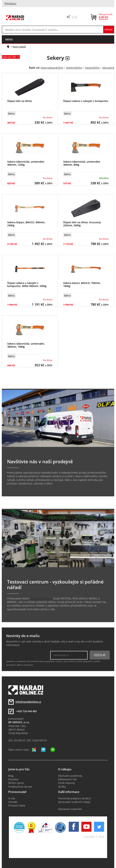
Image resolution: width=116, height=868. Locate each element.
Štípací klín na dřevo (20, 101)
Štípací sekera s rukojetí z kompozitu (86, 101)
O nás (12, 798)
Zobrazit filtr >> (11, 57)
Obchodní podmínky (70, 776)
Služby (62, 787)
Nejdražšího (92, 68)
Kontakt (13, 802)
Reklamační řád (67, 779)
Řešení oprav (16, 783)
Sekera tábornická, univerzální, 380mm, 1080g (26, 345)
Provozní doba (17, 806)
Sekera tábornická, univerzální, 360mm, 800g (82, 163)
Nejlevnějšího (74, 68)
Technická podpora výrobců (75, 798)
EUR (75, 17)
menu (9, 39)
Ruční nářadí (19, 47)
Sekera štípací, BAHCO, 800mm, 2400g (26, 224)
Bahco (11, 114)
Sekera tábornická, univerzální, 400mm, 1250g (26, 163)
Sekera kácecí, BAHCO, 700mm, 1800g (82, 284)
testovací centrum (41, 598)
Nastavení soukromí (70, 809)
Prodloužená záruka (20, 787)
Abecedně (108, 68)
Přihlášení (10, 4)
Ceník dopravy (67, 783)
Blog (11, 776)
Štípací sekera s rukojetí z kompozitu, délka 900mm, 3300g (27, 284)
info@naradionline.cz (28, 702)
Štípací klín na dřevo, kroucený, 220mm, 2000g (82, 224)
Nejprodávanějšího (52, 68)
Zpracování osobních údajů (74, 802)
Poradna (13, 779)
